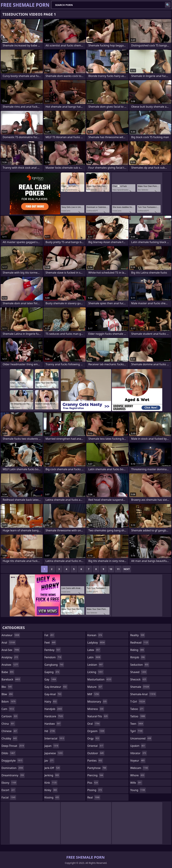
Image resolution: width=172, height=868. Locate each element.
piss (93, 783)
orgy (94, 738)
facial (9, 797)
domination (13, 768)
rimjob (138, 657)
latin (94, 657)
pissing (95, 790)
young (138, 790)
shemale (140, 687)
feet (50, 643)
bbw (7, 694)
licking (95, 672)
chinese (10, 731)
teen (137, 724)
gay (51, 679)
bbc (7, 687)
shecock (139, 679)
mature (95, 687)
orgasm (96, 731)
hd (50, 731)
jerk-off (52, 768)
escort (9, 790)
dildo (9, 753)
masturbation (100, 679)
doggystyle (12, 761)
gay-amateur (56, 687)
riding (138, 650)
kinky (51, 790)
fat (50, 635)
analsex (10, 665)
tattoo (138, 716)
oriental (96, 746)
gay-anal (53, 694)
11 (118, 569)
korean (95, 635)
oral (94, 724)
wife (136, 783)
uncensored (141, 738)
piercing (96, 775)
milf (93, 694)
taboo (137, 709)
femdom (53, 657)
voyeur (138, 761)
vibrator (139, 753)
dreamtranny (13, 775)
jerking (52, 775)
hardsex (53, 724)
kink (51, 783)
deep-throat (13, 746)
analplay (10, 657)
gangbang (54, 665)
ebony (9, 783)
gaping (52, 672)
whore (138, 775)
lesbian (95, 665)
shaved (139, 672)
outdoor (96, 753)
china (8, 724)
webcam (140, 768)
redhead (140, 643)
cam (8, 709)
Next (127, 569)
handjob (54, 709)
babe (8, 672)
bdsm (9, 702)
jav (49, 761)
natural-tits (98, 716)
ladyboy (96, 643)
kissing (52, 797)
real (94, 797)
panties (95, 761)
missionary (97, 702)
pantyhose (97, 768)
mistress (96, 709)
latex (94, 650)
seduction (140, 665)
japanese (54, 753)
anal (9, 643)
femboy (53, 650)
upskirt (138, 746)
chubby (9, 738)
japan (52, 746)
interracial (55, 738)
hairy (51, 702)
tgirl (137, 731)
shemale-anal (143, 694)
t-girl (138, 702)
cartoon (10, 716)
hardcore (54, 716)
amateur (11, 635)
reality (138, 635)
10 (111, 569)
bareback (11, 679)
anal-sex (11, 650)
